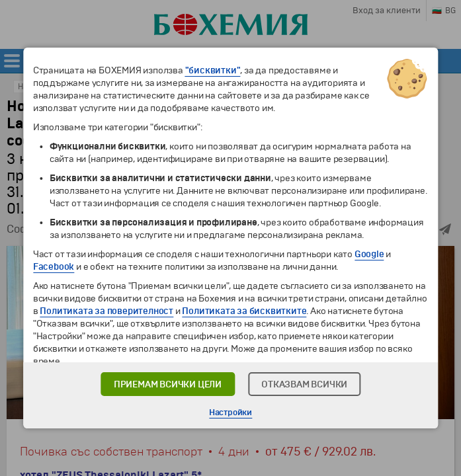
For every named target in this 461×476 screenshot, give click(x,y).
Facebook (54, 267)
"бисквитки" (213, 70)
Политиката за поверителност (106, 311)
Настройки (230, 413)
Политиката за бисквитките (244, 311)
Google (369, 254)
